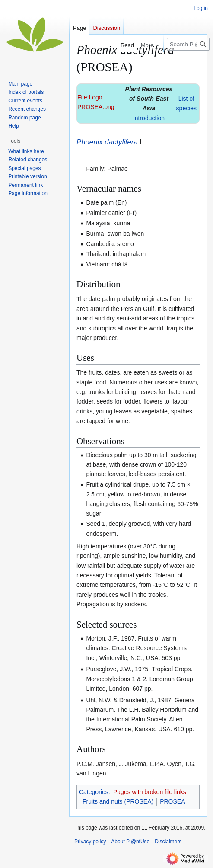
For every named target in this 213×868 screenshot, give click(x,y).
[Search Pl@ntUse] (188, 44)
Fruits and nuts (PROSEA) (118, 801)
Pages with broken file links (150, 792)
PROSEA (172, 801)
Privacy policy (90, 842)
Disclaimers (168, 842)
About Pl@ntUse (130, 842)
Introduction (149, 118)
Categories (94, 792)
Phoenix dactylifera (107, 142)
